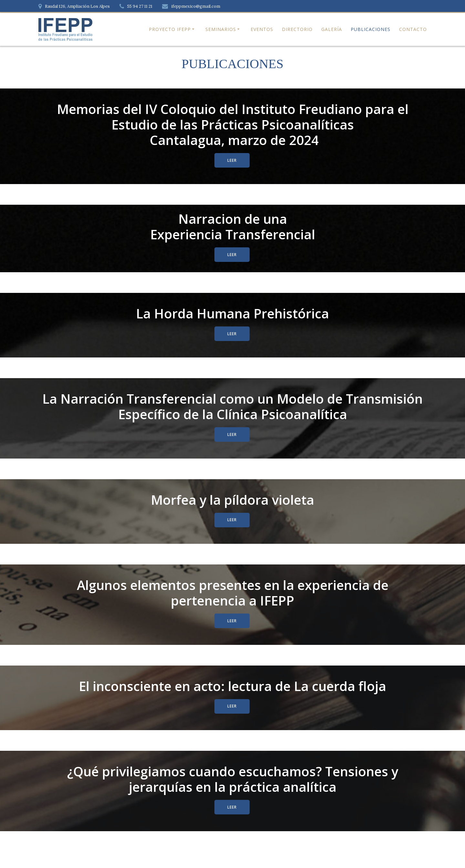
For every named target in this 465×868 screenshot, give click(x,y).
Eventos (262, 29)
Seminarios (221, 29)
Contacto (413, 29)
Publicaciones (371, 29)
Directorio (297, 29)
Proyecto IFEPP (170, 29)
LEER (232, 160)
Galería (332, 29)
